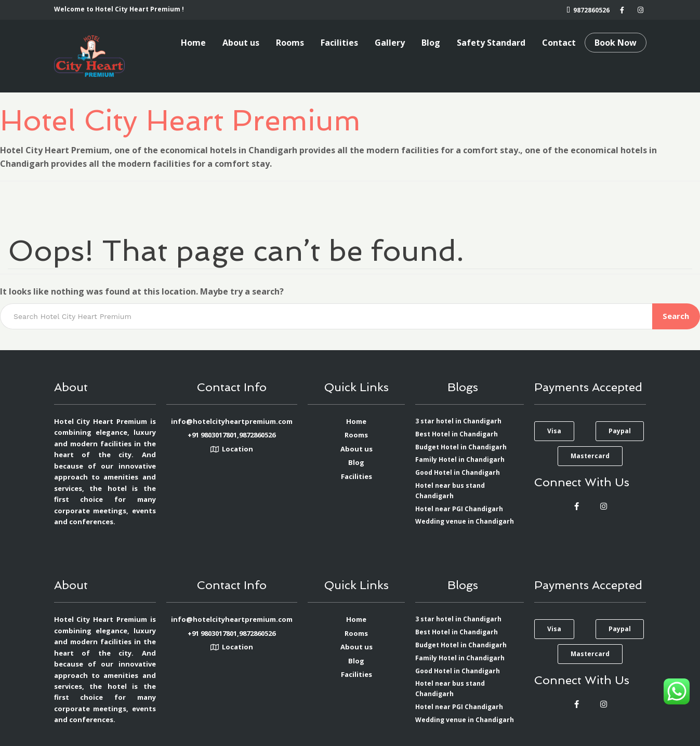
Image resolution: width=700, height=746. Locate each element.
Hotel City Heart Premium (181, 120)
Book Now (616, 43)
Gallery (390, 43)
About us (241, 43)
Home (193, 43)
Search (676, 316)
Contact (559, 43)
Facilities (339, 43)
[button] (554, 431)
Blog (431, 43)
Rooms (290, 43)
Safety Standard (491, 43)
